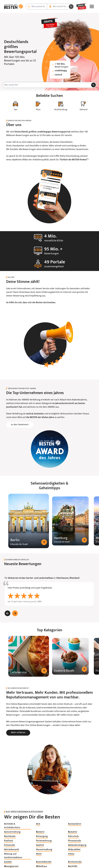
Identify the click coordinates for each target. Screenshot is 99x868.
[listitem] (18, 826)
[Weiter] (15, 613)
